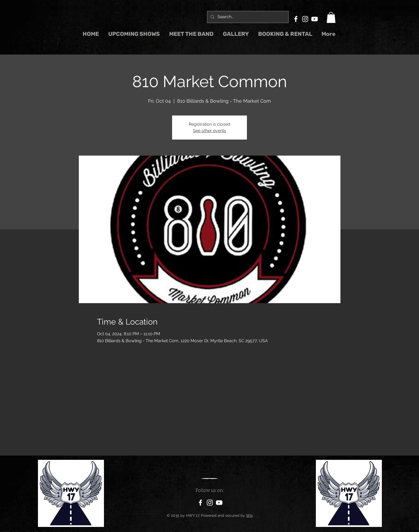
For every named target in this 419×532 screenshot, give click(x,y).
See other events (210, 131)
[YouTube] (315, 19)
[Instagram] (305, 19)
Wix (249, 515)
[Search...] (247, 17)
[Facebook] (296, 19)
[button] (331, 18)
